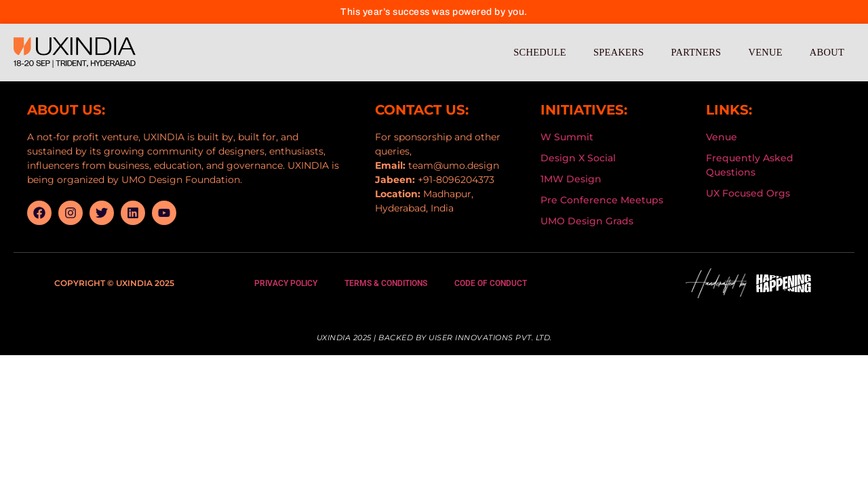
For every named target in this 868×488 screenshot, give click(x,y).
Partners (696, 52)
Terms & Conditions (386, 283)
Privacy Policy (286, 283)
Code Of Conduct (491, 283)
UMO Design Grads (587, 221)
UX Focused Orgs (748, 193)
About (827, 52)
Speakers (619, 52)
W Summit (567, 137)
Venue (765, 52)
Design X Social (578, 158)
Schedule (540, 52)
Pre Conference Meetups (602, 200)
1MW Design (571, 179)
